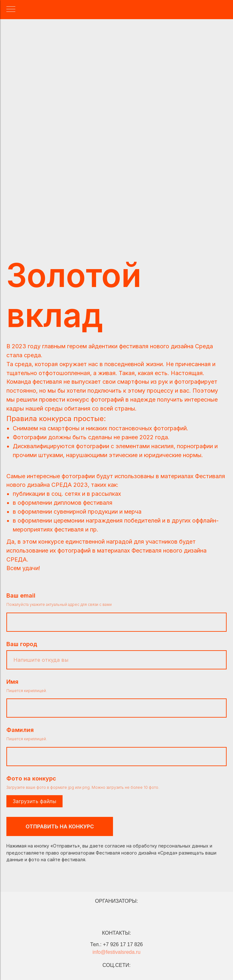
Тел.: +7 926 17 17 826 (117, 944)
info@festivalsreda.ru (117, 952)
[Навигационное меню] (11, 10)
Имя (12, 682)
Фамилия (20, 730)
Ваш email (21, 596)
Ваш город (22, 644)
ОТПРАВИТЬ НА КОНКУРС (60, 826)
